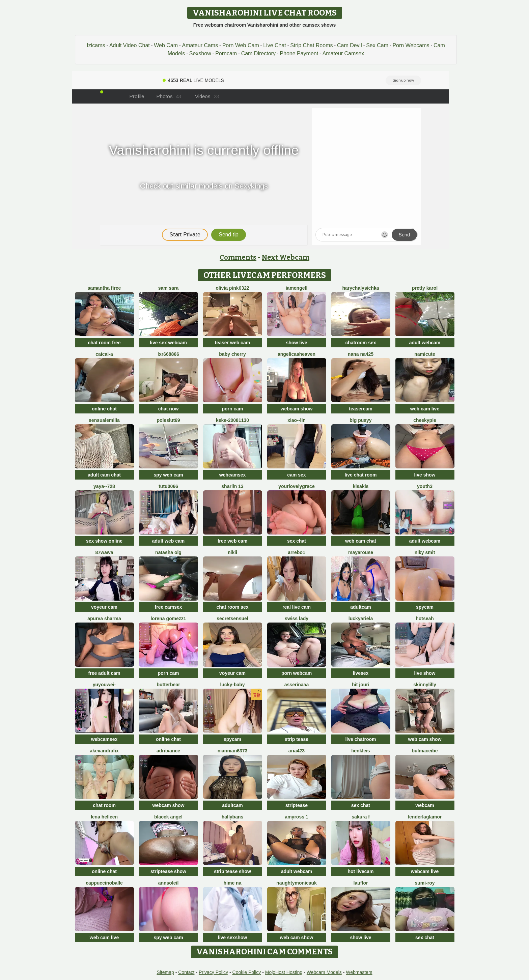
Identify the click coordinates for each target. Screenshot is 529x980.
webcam (425, 805)
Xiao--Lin (297, 420)
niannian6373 (233, 751)
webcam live (425, 871)
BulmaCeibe (425, 751)
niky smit (425, 552)
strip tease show (232, 871)
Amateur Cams (200, 45)
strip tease (297, 739)
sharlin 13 (232, 486)
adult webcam (425, 343)
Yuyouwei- (104, 685)
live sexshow (232, 938)
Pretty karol (425, 288)
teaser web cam (232, 343)
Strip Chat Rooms (311, 45)
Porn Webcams (411, 45)
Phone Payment (299, 53)
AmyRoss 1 (296, 817)
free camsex (169, 607)
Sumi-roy (425, 883)
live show (425, 475)
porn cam (232, 409)
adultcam (360, 607)
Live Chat (275, 45)
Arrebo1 (296, 552)
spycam (425, 607)
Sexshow (200, 53)
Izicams (96, 45)
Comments (238, 257)
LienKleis (360, 751)
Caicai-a (104, 354)
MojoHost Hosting (284, 972)
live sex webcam (168, 343)
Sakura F (361, 817)
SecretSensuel (232, 618)
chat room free (104, 343)
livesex (361, 673)
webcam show (297, 409)
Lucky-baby (232, 685)
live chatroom (360, 739)
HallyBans (233, 817)
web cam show (425, 739)
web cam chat (361, 541)
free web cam (233, 541)
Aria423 (297, 751)
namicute (425, 354)
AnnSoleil (169, 883)
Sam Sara (169, 288)
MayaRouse (361, 552)
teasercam (360, 409)
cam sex (296, 475)
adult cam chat (104, 475)
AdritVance (168, 751)
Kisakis (361, 486)
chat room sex (233, 607)
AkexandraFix (104, 751)
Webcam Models (324, 972)
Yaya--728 (104, 486)
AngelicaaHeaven (297, 354)
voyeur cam (104, 607)
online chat (104, 409)
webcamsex (233, 475)
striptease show (168, 871)
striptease (297, 805)
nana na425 (361, 354)
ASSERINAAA (297, 685)
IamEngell (297, 288)
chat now (169, 409)
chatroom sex (360, 343)
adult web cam (168, 541)
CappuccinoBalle (104, 883)
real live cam (297, 607)
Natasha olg (168, 552)
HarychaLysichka (361, 288)
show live (296, 343)
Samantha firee (104, 288)
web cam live (425, 409)
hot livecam (360, 871)
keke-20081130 (232, 420)
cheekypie (425, 420)
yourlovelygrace (296, 486)
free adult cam (104, 673)
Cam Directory (258, 53)
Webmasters (359, 972)
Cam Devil (350, 45)
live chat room (361, 475)
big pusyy (360, 420)
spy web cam (168, 475)
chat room (104, 805)
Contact (186, 972)
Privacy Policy (213, 972)
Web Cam (166, 45)
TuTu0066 (168, 486)
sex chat (297, 541)
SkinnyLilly (425, 685)
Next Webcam (286, 257)
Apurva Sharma (104, 618)
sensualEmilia (104, 420)
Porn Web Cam (241, 45)
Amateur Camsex (343, 53)
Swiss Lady (297, 618)
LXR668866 (168, 354)
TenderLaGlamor (425, 817)
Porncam (226, 53)
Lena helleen (104, 817)
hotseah (425, 618)
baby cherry (232, 354)
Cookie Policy (247, 972)
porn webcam (297, 673)
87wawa (104, 552)
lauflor (361, 883)
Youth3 (425, 486)
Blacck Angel (168, 817)
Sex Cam (377, 45)
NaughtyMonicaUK (297, 883)
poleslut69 (168, 420)
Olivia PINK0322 (232, 288)
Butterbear (168, 685)
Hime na (233, 883)
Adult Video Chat (130, 45)
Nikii (232, 552)
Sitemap (165, 972)
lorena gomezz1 (168, 618)
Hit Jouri (360, 685)
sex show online (104, 541)
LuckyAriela (361, 618)
